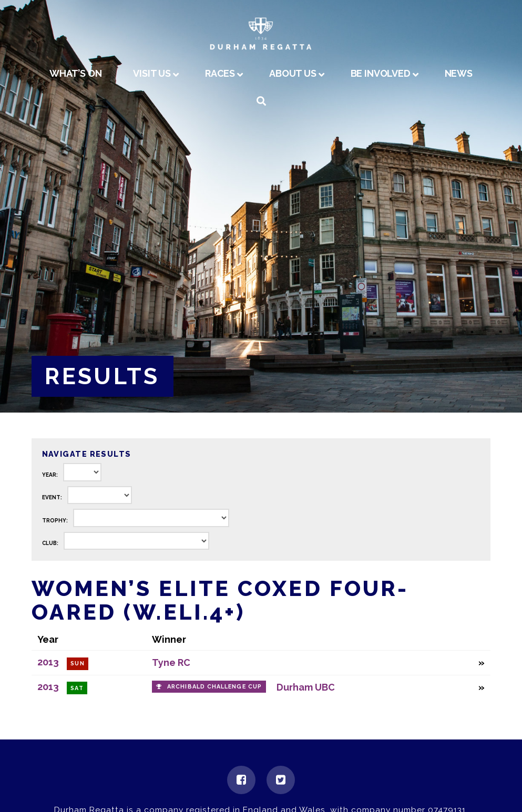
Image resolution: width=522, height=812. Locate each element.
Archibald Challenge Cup (214, 687)
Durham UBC (306, 687)
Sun (77, 664)
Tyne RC (171, 662)
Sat (77, 688)
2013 (48, 662)
